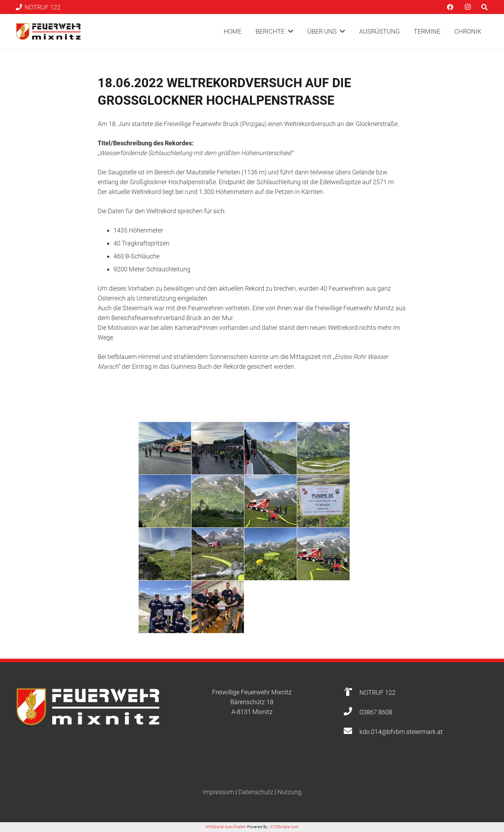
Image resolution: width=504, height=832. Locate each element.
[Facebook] (450, 7)
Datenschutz (256, 792)
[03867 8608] (351, 712)
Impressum (218, 792)
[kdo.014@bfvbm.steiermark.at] (351, 732)
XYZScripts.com (284, 827)
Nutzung (289, 792)
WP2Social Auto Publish (226, 827)
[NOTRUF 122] (351, 692)
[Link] (48, 32)
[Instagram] (468, 7)
